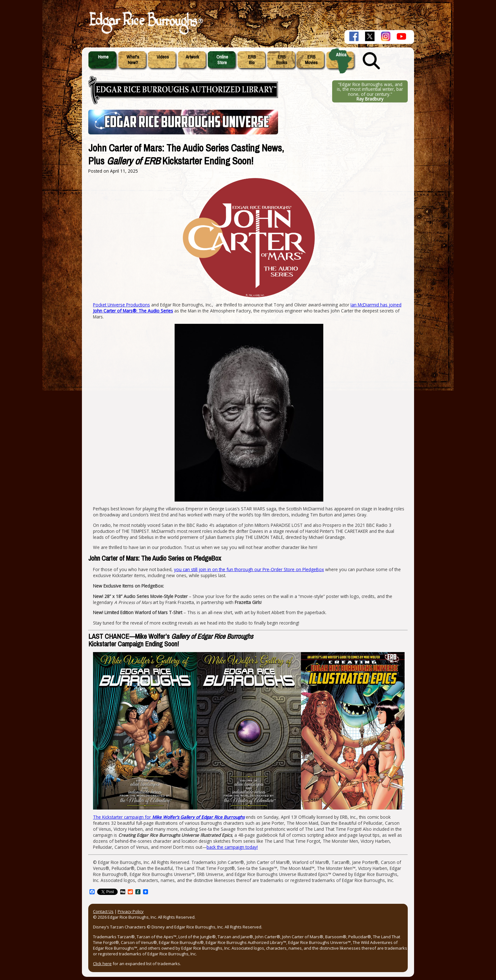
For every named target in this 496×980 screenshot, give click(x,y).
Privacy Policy (131, 911)
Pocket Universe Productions (121, 305)
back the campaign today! (232, 847)
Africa (341, 55)
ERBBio (252, 60)
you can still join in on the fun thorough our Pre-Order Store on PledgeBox (249, 569)
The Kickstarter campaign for (169, 817)
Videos (163, 57)
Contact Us (103, 911)
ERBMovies (311, 60)
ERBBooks (282, 60)
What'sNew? (133, 60)
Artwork (192, 57)
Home (103, 57)
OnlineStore (222, 60)
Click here (102, 964)
